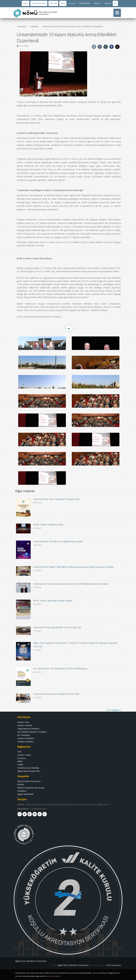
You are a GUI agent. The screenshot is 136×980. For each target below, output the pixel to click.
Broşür (72, 3)
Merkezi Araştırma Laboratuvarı (31, 788)
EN (115, 3)
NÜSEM (21, 785)
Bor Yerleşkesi (24, 735)
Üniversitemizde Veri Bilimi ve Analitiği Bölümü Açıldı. (58, 541)
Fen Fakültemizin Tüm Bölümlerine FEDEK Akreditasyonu (60, 669)
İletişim (107, 3)
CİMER (20, 765)
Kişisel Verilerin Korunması (29, 781)
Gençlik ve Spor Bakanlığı (28, 768)
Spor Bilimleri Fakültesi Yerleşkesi (32, 732)
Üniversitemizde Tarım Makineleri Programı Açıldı (56, 499)
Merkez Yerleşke (25, 725)
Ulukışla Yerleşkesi (25, 742)
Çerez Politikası (55, 976)
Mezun (97, 3)
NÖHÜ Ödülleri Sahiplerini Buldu (48, 525)
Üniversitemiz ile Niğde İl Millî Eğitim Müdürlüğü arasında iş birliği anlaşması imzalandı (73, 567)
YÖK (19, 752)
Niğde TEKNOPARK (25, 794)
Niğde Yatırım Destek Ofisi (29, 771)
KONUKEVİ (22, 791)
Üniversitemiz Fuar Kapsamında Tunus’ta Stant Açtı (57, 627)
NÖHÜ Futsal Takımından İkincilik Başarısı (53, 601)
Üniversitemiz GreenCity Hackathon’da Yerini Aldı (56, 694)
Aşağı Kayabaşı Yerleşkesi (28, 729)
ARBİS (20, 761)
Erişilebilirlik (84, 3)
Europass (22, 758)
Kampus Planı (23, 722)
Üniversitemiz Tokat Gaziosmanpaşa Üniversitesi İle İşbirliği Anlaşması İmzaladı (71, 584)
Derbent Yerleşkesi (26, 738)
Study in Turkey (24, 755)
